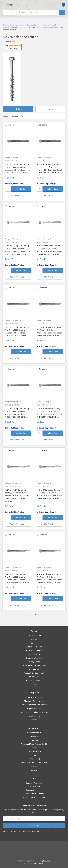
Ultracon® (34, 766)
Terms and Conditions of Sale (34, 665)
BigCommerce (46, 861)
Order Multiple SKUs (34, 650)
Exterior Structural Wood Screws (34, 712)
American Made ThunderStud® (34, 744)
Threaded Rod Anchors (34, 701)
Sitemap (34, 684)
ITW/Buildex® (34, 759)
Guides (34, 720)
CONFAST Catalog (34, 680)
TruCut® (34, 740)
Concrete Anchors (34, 697)
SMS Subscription (34, 636)
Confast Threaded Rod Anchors (34, 705)
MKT (34, 755)
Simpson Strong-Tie (34, 733)
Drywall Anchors (34, 708)
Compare (50, 109)
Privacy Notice (34, 662)
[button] (18, 109)
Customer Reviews (34, 647)
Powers (34, 748)
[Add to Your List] (18, 196)
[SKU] (8, 189)
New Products (34, 716)
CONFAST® (34, 736)
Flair (28, 861)
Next (38, 614)
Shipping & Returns (34, 658)
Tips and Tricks (34, 677)
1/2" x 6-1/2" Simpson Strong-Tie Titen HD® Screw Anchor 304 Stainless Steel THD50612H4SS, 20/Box (18, 495)
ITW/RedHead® (34, 751)
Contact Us (34, 669)
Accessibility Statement (34, 673)
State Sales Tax (34, 654)
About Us (34, 643)
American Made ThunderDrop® (34, 763)
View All (34, 770)
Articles (34, 639)
